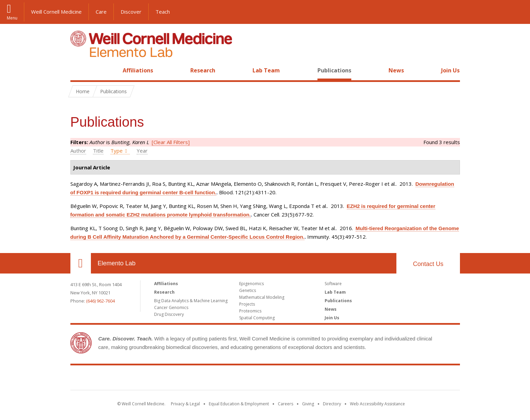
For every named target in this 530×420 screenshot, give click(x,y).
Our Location (81, 263)
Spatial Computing (257, 318)
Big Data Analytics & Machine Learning (191, 301)
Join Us (450, 70)
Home (78, 70)
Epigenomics (252, 284)
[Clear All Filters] (171, 142)
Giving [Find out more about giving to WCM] (308, 404)
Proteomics (250, 311)
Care (101, 12)
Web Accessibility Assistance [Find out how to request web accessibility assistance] (377, 404)
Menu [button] (12, 18)
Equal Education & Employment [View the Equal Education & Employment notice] (239, 404)
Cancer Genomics (171, 307)
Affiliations (138, 70)
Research (203, 70)
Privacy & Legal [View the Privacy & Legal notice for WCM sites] (185, 404)
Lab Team (266, 70)
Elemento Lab (117, 263)
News (396, 70)
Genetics (248, 290)
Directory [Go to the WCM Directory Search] (332, 404)
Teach (163, 12)
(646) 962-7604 (100, 301)
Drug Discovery (169, 314)
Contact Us (428, 264)
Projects (247, 304)
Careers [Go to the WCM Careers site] (286, 404)
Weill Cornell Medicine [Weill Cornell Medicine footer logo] (265, 379)
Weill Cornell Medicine (56, 12)
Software (333, 284)
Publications (334, 70)
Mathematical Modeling (262, 297)
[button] (518, 12)
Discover (131, 12)
